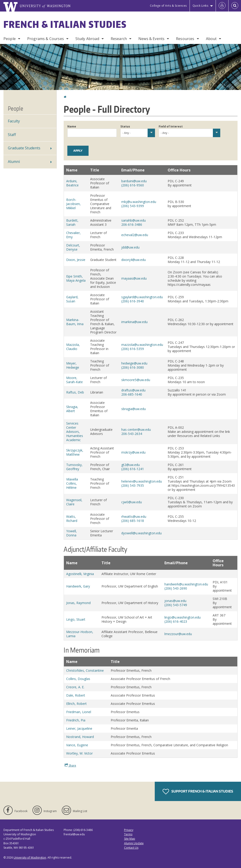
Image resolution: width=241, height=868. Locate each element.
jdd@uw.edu (130, 247)
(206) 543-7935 (133, 485)
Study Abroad (87, 39)
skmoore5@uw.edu (136, 380)
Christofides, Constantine (85, 670)
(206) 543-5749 (176, 605)
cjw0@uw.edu (132, 502)
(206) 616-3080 (133, 367)
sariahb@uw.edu (134, 220)
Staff (12, 135)
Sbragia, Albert (72, 409)
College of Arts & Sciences (168, 6)
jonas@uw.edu (175, 601)
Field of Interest (171, 126)
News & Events (151, 39)
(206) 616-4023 (176, 621)
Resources (185, 39)
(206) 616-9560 (133, 185)
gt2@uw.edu (131, 465)
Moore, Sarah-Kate (74, 380)
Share (70, 765)
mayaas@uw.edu (134, 278)
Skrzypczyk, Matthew (75, 452)
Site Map (130, 839)
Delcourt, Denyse (73, 247)
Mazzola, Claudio (73, 347)
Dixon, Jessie (76, 260)
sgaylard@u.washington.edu (142, 297)
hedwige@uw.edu (134, 363)
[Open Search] (235, 6)
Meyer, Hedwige (73, 365)
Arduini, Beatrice (72, 183)
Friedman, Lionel (79, 712)
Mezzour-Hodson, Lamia (80, 634)
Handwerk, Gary (78, 586)
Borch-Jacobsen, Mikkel (73, 204)
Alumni (14, 162)
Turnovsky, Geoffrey (74, 467)
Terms (128, 834)
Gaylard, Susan (72, 299)
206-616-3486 (132, 224)
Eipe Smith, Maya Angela (76, 278)
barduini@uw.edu (134, 181)
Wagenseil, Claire (74, 502)
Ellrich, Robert (76, 704)
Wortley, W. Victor (79, 753)
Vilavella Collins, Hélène (72, 483)
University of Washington (30, 858)
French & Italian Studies (65, 24)
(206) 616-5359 (133, 349)
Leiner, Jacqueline (79, 728)
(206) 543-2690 (176, 588)
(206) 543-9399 (133, 206)
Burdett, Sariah (72, 222)
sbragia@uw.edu (134, 409)
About (211, 39)
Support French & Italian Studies (198, 792)
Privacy (129, 830)
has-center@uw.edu (136, 430)
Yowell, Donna (71, 533)
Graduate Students (24, 148)
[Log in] (222, 6)
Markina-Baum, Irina (75, 322)
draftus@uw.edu (133, 390)
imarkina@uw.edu (134, 322)
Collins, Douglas (78, 679)
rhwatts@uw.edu (134, 516)
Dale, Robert (76, 695)
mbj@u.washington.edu (139, 202)
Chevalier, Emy (73, 235)
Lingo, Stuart (76, 619)
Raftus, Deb (75, 392)
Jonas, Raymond (78, 603)
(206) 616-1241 (133, 469)
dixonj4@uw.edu (134, 260)
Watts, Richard (72, 519)
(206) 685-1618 (133, 521)
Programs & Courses (46, 39)
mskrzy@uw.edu (133, 452)
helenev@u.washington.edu (142, 481)
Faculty (14, 121)
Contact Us (131, 848)
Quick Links (201, 6)
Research (119, 39)
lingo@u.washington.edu (183, 617)
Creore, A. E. (75, 687)
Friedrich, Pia (76, 720)
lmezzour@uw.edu (178, 634)
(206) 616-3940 (133, 301)
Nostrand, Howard (80, 737)
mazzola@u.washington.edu (142, 345)
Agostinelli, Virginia (80, 574)
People (10, 39)
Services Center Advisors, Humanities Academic (75, 432)
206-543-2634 (132, 434)
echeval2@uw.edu (135, 235)
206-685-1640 (132, 394)
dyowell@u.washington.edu (141, 533)
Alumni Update (134, 843)
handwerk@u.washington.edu (186, 584)
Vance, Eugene (77, 745)
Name (72, 126)
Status (125, 126)
